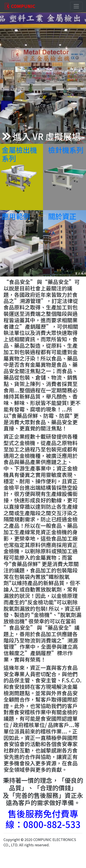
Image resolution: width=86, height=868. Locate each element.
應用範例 (16, 216)
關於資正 (62, 216)
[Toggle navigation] (76, 6)
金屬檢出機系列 (19, 154)
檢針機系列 (66, 150)
